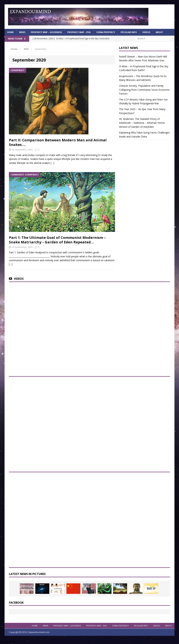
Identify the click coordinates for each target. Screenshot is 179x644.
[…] (52, 163)
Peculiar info (129, 32)
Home (10, 32)
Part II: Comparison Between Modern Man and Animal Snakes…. (58, 142)
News (22, 32)
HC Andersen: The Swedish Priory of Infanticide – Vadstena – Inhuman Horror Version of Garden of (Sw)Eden (142, 123)
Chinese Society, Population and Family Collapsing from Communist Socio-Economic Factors (144, 90)
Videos (146, 32)
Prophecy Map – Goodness (46, 32)
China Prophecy (106, 32)
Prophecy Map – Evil (79, 32)
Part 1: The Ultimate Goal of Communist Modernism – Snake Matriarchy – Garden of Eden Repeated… (57, 240)
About (159, 32)
